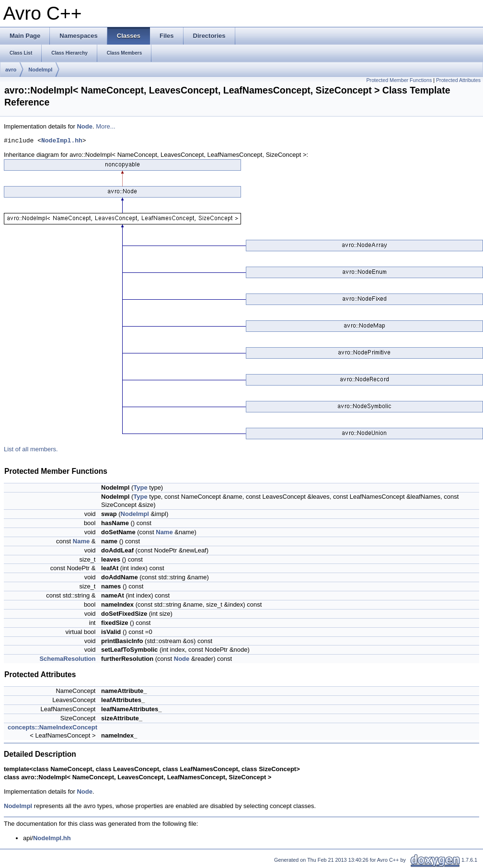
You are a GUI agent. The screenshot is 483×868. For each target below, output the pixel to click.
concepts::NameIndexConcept (52, 727)
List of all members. (31, 449)
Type (140, 487)
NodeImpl (40, 70)
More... (105, 126)
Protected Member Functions (399, 80)
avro (11, 70)
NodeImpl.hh (62, 141)
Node (85, 126)
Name (164, 532)
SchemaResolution (67, 659)
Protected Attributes (458, 80)
